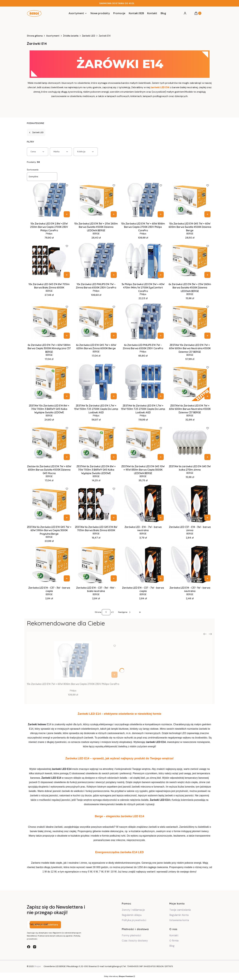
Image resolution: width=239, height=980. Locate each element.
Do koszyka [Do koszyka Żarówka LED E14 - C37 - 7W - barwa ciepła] (161, 578)
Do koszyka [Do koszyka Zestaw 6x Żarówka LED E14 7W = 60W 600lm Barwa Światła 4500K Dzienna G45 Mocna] (67, 457)
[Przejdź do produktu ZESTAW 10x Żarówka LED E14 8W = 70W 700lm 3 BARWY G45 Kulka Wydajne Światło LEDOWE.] (49, 382)
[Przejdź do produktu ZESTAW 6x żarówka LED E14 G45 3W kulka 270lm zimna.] (190, 443)
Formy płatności (131, 935)
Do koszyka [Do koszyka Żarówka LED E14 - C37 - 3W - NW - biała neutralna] (114, 578)
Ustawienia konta (179, 920)
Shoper (38, 966)
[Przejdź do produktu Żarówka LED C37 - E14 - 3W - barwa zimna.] (190, 503)
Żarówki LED (89, 36)
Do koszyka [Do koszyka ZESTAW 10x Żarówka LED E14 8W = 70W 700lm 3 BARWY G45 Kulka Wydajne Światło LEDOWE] (67, 396)
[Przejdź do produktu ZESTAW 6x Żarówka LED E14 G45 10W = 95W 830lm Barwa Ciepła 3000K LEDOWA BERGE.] (143, 443)
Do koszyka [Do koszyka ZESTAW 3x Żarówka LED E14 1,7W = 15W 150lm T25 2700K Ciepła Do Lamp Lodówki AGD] (114, 396)
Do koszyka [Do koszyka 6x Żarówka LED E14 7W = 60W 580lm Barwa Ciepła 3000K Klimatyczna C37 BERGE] (67, 336)
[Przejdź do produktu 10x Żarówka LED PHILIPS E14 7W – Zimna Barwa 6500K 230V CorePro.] (96, 261)
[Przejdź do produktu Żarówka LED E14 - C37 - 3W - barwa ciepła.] (49, 564)
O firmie (174, 941)
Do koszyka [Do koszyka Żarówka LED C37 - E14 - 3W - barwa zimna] (207, 518)
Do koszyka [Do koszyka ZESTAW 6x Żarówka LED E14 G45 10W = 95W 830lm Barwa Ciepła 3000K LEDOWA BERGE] (161, 457)
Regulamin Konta (179, 915)
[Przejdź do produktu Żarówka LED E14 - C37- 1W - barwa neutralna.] (190, 564)
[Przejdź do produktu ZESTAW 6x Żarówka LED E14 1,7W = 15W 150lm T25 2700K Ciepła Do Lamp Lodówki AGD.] (143, 382)
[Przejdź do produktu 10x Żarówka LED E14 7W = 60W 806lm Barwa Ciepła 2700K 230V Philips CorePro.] (143, 200)
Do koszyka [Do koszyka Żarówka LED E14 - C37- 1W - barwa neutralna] (207, 578)
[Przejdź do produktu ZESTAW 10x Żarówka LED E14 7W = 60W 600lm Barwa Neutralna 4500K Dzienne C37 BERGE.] (190, 321)
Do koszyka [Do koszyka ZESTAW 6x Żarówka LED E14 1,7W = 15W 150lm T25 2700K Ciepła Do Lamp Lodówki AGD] (161, 396)
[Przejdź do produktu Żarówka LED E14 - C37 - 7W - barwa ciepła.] (143, 564)
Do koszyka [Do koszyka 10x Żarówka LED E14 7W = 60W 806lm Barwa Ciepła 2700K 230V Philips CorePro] (161, 214)
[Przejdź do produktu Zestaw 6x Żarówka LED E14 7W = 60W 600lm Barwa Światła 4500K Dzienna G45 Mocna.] (49, 443)
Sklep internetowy (118, 976)
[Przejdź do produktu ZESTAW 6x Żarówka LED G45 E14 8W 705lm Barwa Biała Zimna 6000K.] (96, 503)
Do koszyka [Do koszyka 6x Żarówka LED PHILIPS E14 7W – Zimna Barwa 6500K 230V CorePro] (161, 336)
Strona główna (35, 36)
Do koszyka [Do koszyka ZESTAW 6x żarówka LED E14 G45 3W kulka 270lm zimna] (207, 457)
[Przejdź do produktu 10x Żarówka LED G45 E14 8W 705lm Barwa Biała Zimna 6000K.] (49, 261)
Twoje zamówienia (180, 910)
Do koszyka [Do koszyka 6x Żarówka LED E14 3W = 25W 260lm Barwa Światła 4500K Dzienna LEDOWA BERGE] (207, 275)
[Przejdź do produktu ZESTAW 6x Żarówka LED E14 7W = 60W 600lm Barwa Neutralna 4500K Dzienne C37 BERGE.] (190, 382)
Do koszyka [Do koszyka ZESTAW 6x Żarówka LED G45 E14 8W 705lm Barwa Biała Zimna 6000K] (114, 518)
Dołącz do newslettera (45, 925)
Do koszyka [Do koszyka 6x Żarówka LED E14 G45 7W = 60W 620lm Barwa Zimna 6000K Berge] (114, 336)
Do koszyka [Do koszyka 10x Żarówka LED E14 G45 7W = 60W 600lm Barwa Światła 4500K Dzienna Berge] (207, 214)
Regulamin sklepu (132, 915)
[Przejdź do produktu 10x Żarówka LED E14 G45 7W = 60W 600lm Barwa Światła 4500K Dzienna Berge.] (190, 200)
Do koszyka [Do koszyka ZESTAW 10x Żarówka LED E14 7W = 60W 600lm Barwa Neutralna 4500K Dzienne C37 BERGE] (207, 336)
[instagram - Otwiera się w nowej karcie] (35, 947)
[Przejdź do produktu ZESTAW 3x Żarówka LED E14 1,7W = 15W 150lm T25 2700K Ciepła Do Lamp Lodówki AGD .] (96, 382)
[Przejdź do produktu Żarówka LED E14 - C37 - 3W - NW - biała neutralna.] (96, 564)
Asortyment (53, 36)
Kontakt (174, 935)
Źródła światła (71, 36)
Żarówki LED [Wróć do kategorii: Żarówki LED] (36, 132)
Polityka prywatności (134, 920)
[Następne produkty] (125, 612)
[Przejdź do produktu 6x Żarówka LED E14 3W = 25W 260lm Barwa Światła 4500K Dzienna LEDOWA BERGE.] (190, 261)
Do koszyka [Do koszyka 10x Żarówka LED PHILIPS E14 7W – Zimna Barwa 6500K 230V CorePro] (114, 275)
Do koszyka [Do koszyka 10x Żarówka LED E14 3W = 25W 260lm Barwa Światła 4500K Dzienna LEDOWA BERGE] (114, 214)
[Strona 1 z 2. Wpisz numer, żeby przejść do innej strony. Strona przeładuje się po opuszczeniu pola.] (106, 612)
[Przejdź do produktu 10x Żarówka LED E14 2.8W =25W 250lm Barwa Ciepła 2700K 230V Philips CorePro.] (49, 200)
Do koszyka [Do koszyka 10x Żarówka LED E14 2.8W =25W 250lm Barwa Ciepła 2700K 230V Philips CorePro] (67, 214)
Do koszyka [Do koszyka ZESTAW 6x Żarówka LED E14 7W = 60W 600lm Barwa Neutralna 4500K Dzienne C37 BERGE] (207, 396)
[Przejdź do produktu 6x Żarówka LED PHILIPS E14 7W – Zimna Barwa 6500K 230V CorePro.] (143, 321)
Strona (98, 612)
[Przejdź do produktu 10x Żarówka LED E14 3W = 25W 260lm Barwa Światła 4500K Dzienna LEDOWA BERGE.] (96, 200)
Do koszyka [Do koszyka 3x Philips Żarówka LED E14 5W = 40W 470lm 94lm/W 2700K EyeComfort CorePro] (161, 275)
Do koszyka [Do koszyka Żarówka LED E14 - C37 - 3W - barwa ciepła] (67, 578)
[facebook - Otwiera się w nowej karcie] (29, 947)
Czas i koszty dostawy (135, 941)
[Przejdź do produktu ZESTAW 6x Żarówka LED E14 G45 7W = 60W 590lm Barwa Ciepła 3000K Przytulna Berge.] (49, 503)
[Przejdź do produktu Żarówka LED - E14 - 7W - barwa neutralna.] (143, 503)
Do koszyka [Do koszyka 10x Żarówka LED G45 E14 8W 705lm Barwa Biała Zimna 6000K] (67, 275)
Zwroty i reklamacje (133, 910)
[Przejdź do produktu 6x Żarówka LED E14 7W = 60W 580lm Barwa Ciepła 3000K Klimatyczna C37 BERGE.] (49, 321)
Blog (172, 946)
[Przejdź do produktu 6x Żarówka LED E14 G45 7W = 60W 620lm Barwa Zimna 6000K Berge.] (96, 321)
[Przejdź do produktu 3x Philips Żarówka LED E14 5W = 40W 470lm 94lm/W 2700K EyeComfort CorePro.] (143, 261)
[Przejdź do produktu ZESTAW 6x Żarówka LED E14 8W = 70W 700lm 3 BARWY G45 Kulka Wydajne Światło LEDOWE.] (96, 443)
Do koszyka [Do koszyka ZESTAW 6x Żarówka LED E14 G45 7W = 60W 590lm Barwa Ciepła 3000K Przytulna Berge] (67, 518)
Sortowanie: (33, 170)
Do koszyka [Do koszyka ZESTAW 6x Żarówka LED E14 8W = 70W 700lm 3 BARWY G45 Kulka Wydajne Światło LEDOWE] (114, 457)
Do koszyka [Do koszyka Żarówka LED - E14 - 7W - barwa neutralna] (161, 518)
